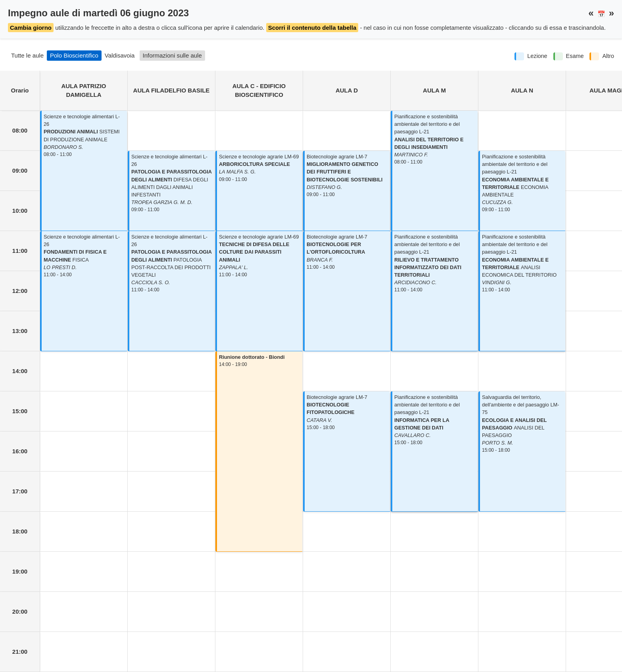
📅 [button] (601, 14)
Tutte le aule (27, 55)
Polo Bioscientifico (74, 55)
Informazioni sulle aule (172, 55)
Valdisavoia (120, 55)
